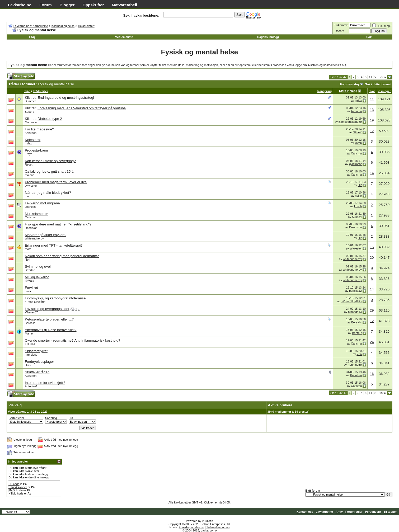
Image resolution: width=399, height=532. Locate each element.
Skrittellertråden (37, 372)
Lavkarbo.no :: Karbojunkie (31, 26)
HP (360, 185)
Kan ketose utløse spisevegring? (50, 161)
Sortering (51, 418)
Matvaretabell (124, 5)
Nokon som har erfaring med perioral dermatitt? (62, 256)
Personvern (373, 512)
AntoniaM (31, 386)
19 (372, 120)
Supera (29, 112)
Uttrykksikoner (18, 487)
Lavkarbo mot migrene (42, 203)
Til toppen (391, 512)
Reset (29, 164)
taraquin (356, 111)
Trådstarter (40, 91)
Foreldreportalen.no (191, 527)
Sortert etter (16, 418)
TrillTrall (30, 344)
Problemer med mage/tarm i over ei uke (56, 182)
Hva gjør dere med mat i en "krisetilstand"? (58, 224)
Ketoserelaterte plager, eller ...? (49, 319)
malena (30, 175)
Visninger (384, 91)
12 (372, 131)
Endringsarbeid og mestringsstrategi (66, 98)
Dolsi (28, 365)
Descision (31, 228)
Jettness (30, 207)
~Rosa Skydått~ (35, 302)
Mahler (29, 333)
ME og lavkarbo (37, 277)
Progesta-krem (36, 150)
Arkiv (339, 512)
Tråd (27, 91)
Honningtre (355, 365)
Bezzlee (30, 270)
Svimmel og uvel (38, 267)
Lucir (28, 291)
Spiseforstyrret (36, 351)
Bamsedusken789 (350, 122)
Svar (372, 91)
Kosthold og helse (63, 26)
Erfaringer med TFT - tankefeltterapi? (54, 245)
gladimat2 (355, 164)
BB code (14, 484)
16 (372, 247)
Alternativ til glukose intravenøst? (51, 330)
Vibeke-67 (31, 312)
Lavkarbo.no (20, 5)
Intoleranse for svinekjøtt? (45, 383)
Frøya (29, 154)
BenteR (357, 333)
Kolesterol (33, 140)
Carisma (356, 153)
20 (372, 258)
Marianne (31, 122)
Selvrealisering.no (218, 527)
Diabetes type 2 (50, 119)
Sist (382, 77)
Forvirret (31, 288)
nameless (31, 355)
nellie (358, 196)
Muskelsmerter (36, 214)
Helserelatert (86, 26)
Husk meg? (382, 26)
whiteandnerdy (34, 238)
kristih (358, 206)
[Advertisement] (120, 77)
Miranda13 (355, 312)
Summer (30, 101)
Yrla (359, 354)
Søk (369, 37)
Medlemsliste (124, 37)
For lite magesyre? (39, 129)
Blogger (67, 5)
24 (372, 342)
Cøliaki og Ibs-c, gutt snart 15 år (50, 171)
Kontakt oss (305, 512)
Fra (71, 418)
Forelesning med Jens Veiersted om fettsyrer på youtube (82, 108)
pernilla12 (355, 291)
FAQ (32, 37)
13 (372, 110)
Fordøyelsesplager (39, 362)
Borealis (30, 323)
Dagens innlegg (268, 37)
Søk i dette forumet (378, 84)
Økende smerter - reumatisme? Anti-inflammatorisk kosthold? (72, 340)
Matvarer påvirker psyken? (46, 235)
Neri (27, 260)
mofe (28, 249)
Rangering (325, 91)
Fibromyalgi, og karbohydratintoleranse (55, 298)
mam (28, 196)
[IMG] (12, 490)
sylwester (31, 186)
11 (370, 77)
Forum (46, 5)
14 (372, 173)
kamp (358, 143)
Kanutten (31, 133)
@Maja (29, 281)
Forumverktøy (350, 84)
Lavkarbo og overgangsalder (47, 309)
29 (372, 310)
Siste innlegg (348, 91)
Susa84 (357, 217)
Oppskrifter (93, 5)
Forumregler (354, 512)
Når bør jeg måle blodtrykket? (48, 193)
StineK (357, 132)
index (358, 101)
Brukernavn (341, 25)
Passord (339, 31)
